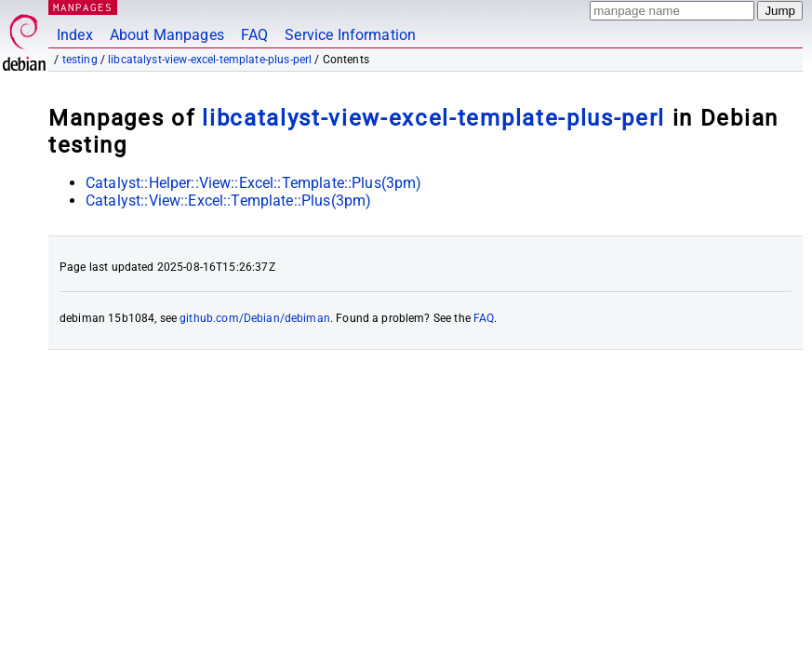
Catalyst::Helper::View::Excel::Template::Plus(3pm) (254, 183)
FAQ (254, 35)
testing (80, 60)
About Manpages (167, 35)
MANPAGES (83, 7)
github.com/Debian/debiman (255, 318)
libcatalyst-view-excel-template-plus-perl (210, 60)
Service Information (350, 35)
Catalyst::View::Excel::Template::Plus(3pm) (228, 201)
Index (75, 35)
